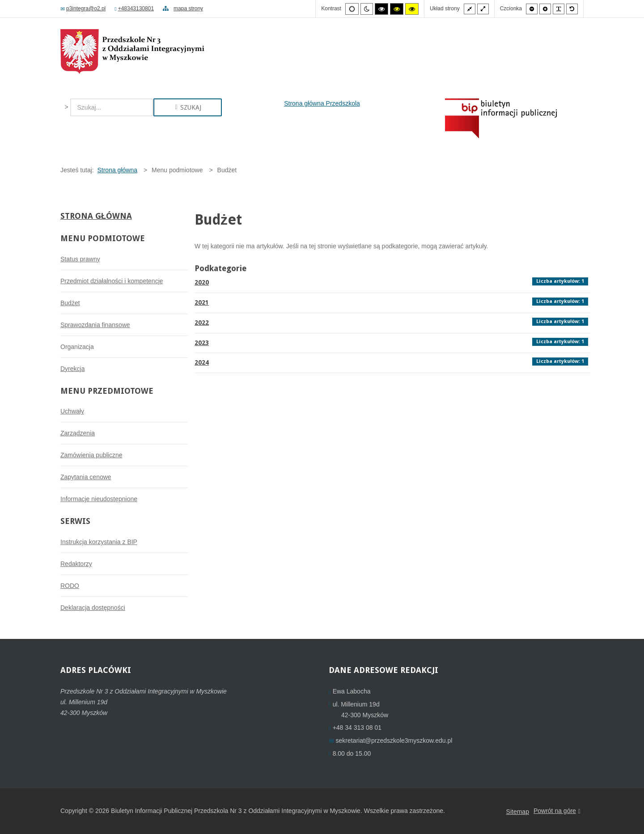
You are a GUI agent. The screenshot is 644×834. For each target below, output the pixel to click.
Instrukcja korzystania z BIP (99, 542)
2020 (202, 282)
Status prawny (80, 259)
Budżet (70, 303)
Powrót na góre (557, 811)
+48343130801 (134, 9)
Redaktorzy (76, 564)
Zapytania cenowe (86, 477)
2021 (202, 302)
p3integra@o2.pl (83, 9)
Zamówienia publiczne (91, 455)
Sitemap (518, 812)
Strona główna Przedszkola (322, 103)
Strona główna (96, 216)
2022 (202, 323)
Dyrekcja (72, 369)
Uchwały (72, 411)
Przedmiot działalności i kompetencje (112, 281)
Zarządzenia (78, 433)
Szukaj (187, 107)
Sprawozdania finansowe (95, 325)
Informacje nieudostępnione (99, 499)
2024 (202, 362)
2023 (202, 343)
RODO (70, 586)
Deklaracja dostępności (93, 608)
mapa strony (183, 9)
